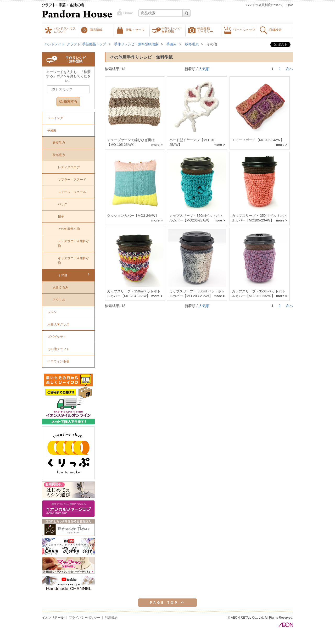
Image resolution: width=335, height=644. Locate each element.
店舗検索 (275, 30)
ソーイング (55, 118)
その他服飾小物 (69, 229)
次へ (289, 69)
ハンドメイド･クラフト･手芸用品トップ (75, 44)
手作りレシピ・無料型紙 (172, 30)
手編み (172, 44)
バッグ (63, 204)
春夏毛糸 (59, 143)
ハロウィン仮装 (58, 361)
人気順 (204, 69)
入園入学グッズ (58, 324)
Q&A (290, 5)
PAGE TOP (167, 602)
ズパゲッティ (57, 337)
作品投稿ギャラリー (205, 30)
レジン (52, 312)
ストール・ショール (72, 192)
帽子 (61, 216)
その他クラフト (58, 349)
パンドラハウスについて (65, 30)
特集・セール (135, 30)
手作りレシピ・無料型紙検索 (136, 44)
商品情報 (96, 30)
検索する (68, 101)
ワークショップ (244, 30)
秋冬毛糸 (192, 44)
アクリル (59, 300)
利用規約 (111, 618)
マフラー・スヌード (72, 180)
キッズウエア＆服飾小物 (74, 260)
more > (157, 145)
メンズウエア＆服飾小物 (74, 243)
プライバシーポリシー (85, 618)
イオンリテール (53, 618)
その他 (212, 44)
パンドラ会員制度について (265, 5)
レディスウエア (69, 167)
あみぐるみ (60, 287)
